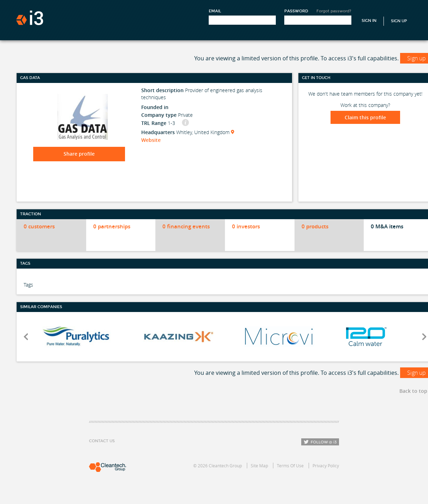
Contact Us (102, 441)
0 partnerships (112, 226)
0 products (315, 226)
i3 (30, 18)
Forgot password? (334, 11)
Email (215, 11)
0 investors (246, 226)
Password (296, 11)
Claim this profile (365, 117)
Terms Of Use (290, 466)
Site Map (259, 466)
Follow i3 (320, 442)
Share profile (79, 154)
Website (151, 140)
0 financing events (186, 226)
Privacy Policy (326, 466)
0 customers (39, 226)
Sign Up (399, 21)
